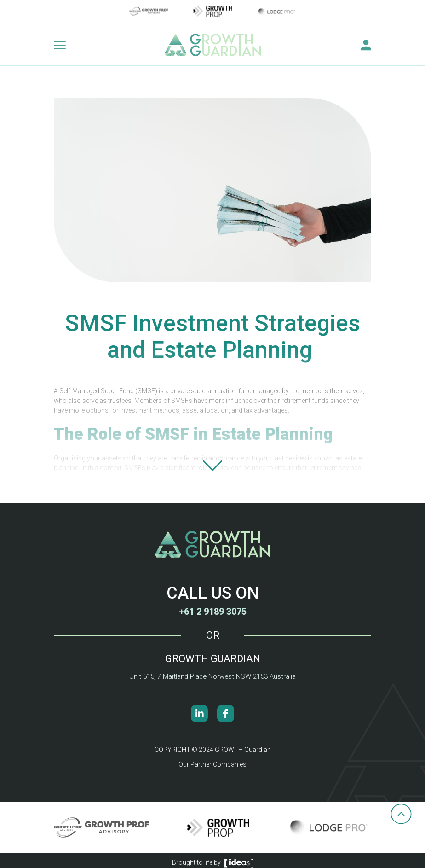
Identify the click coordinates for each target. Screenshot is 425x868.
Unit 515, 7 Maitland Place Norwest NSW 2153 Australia (212, 676)
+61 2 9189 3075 (212, 611)
